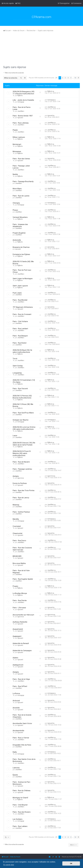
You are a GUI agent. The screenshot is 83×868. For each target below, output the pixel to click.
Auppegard (17, 636)
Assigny (16, 672)
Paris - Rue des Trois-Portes (24, 490)
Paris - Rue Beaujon (20, 336)
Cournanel (17, 526)
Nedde (15, 174)
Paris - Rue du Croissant (22, 314)
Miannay (16, 505)
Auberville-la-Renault (21, 643)
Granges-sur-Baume (21, 420)
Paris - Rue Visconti (20, 389)
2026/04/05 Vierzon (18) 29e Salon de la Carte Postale (24, 444)
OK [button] (71, 863)
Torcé (15, 359)
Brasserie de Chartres (21, 247)
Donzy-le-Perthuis (20, 483)
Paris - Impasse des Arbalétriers (20, 225)
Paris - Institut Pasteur (21, 512)
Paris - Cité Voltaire (20, 321)
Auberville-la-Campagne (22, 651)
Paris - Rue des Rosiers (22, 812)
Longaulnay (17, 373)
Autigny (16, 476)
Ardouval (16, 701)
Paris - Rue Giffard (20, 686)
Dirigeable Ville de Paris (22, 745)
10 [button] (75, 78)
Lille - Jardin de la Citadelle (23, 100)
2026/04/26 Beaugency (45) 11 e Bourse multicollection (24, 93)
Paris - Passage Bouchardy (23, 181)
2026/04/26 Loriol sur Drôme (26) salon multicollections (24, 428)
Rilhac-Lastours (19, 137)
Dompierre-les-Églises (21, 254)
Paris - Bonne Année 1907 (23, 116)
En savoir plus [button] (9, 865)
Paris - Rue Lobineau (21, 123)
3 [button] (65, 78)
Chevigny (16, 203)
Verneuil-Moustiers (20, 217)
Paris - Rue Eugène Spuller (23, 579)
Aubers (15, 658)
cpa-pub (18, 249)
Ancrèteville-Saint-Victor (22, 723)
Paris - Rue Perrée (20, 600)
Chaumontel (17, 533)
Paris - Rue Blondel (20, 300)
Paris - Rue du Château (22, 790)
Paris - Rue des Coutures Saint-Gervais (22, 549)
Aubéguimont (18, 665)
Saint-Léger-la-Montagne (23, 279)
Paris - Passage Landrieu (22, 469)
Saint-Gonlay (18, 366)
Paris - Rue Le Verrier (21, 738)
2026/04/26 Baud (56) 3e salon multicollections (22, 351)
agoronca (21, 478)
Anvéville (16, 708)
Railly (15, 752)
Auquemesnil (18, 629)
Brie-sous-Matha (19, 563)
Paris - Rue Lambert (20, 329)
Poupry (15, 586)
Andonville (17, 240)
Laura (15, 436)
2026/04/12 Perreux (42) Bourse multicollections (22, 397)
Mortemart (17, 144)
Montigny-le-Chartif (20, 798)
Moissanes (17, 151)
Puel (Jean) (17, 293)
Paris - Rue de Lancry (21, 498)
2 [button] (63, 78)
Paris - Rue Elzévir (20, 343)
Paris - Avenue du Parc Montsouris (21, 783)
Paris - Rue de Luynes (21, 196)
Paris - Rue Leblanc (20, 826)
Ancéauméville (18, 731)
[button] (56, 78)
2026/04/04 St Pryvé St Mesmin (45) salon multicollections (22, 453)
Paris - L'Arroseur (19, 608)
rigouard (20, 118)
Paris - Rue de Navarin (21, 462)
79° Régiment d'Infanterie (23, 307)
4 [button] (68, 78)
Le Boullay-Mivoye (20, 593)
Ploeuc (15, 210)
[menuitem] (18, 3)
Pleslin (15, 130)
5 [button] (71, 78)
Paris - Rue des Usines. (21, 159)
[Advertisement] (41, 50)
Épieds (15, 775)
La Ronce (16, 693)
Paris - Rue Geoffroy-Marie (23, 413)
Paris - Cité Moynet (20, 805)
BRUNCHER (17, 556)
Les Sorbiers (18, 819)
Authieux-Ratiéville (20, 622)
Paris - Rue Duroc (19, 540)
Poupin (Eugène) (19, 233)
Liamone (16, 768)
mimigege (21, 102)
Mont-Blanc (17, 189)
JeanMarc (21, 111)
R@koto (20, 95)
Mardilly (16, 519)
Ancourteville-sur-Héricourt (23, 615)
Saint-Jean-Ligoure (20, 286)
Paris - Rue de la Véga (21, 679)
